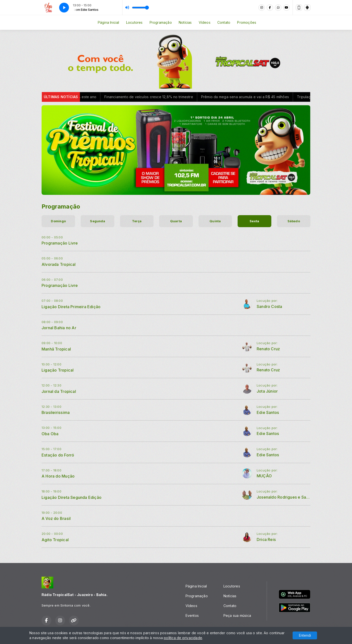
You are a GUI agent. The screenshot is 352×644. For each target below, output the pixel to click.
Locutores (134, 22)
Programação (161, 22)
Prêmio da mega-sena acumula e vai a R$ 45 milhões (256, 97)
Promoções (247, 22)
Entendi (305, 635)
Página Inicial (109, 22)
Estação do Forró (58, 455)
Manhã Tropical (56, 349)
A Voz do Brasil (56, 518)
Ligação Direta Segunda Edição (71, 497)
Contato (224, 22)
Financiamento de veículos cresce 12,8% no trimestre (160, 97)
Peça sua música (237, 615)
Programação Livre (60, 243)
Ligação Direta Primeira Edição (71, 307)
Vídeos (205, 22)
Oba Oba (50, 434)
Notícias (185, 22)
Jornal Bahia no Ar (59, 328)
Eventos (192, 615)
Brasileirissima (56, 412)
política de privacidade (183, 638)
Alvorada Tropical (59, 264)
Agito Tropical (55, 540)
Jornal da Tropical (59, 391)
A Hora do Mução (58, 476)
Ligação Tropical (58, 370)
